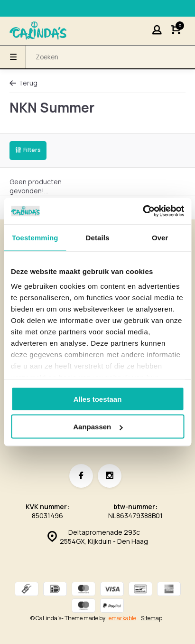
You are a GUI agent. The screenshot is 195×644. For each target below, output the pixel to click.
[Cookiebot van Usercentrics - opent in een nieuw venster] (143, 211)
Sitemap (152, 618)
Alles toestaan (98, 399)
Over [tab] (160, 237)
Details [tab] (98, 237)
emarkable (122, 618)
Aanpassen (98, 427)
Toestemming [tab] (35, 237)
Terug (23, 83)
